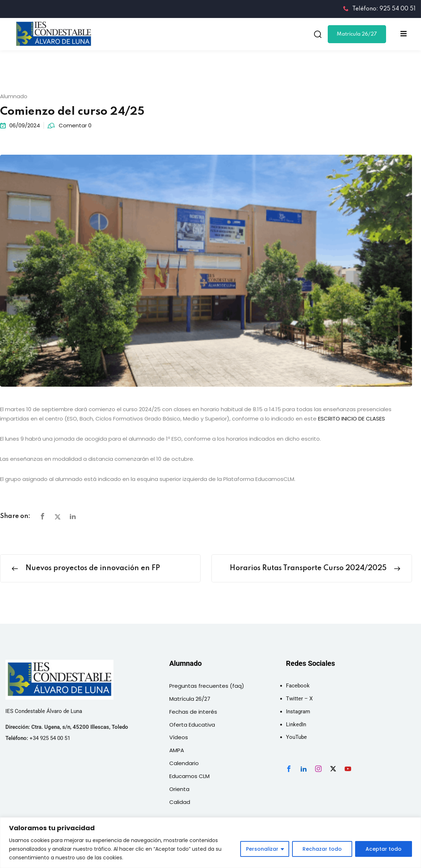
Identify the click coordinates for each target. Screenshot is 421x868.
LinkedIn (296, 724)
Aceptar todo (384, 849)
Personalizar (262, 849)
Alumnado (14, 96)
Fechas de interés (193, 712)
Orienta (179, 789)
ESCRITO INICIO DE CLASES (351, 419)
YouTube (296, 737)
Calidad (180, 802)
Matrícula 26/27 (357, 34)
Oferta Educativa (192, 725)
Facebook (298, 686)
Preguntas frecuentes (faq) (207, 686)
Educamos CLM (189, 776)
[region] (210, 843)
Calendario (184, 763)
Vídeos (179, 737)
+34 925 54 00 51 (50, 738)
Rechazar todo (322, 849)
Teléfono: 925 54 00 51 (379, 9)
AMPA (177, 750)
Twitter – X (299, 699)
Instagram (298, 712)
